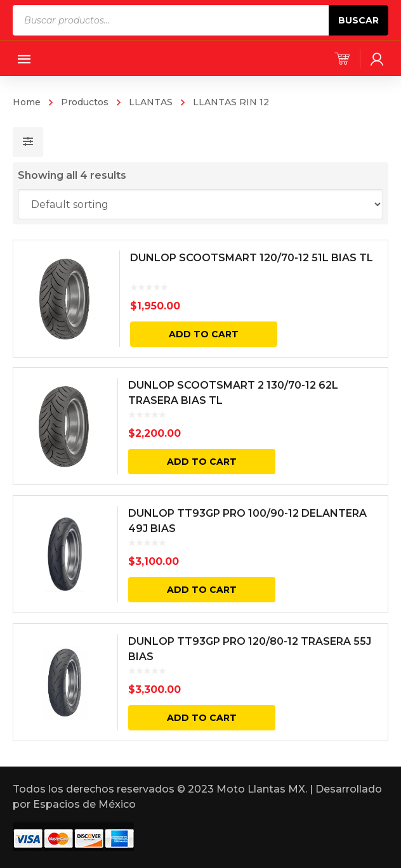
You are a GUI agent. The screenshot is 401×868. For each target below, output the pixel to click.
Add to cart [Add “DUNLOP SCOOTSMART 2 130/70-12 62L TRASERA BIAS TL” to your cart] (202, 462)
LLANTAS (151, 102)
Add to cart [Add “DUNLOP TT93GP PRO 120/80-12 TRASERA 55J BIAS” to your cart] (202, 718)
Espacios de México (84, 804)
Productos (85, 102)
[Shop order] (201, 204)
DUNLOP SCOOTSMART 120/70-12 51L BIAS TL (252, 258)
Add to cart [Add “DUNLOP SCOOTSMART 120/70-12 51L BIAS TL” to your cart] (204, 334)
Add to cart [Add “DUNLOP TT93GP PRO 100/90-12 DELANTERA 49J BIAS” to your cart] (202, 590)
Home (27, 102)
